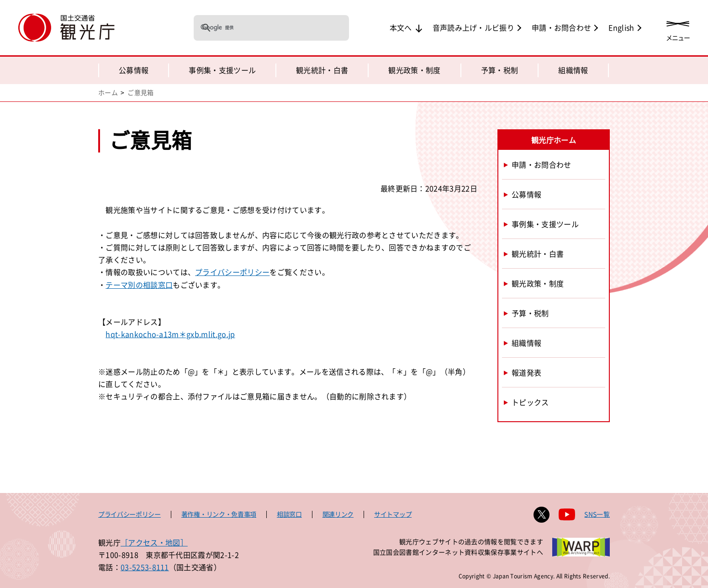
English (621, 27)
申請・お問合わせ (562, 27)
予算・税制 (500, 70)
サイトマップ (393, 514)
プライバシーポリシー (232, 272)
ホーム (108, 92)
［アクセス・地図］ (154, 542)
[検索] (259, 27)
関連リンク (338, 514)
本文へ (401, 27)
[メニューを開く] (678, 29)
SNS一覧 (597, 514)
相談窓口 (289, 514)
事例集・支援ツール (222, 70)
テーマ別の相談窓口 (139, 285)
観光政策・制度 (414, 70)
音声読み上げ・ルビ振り (474, 27)
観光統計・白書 (322, 70)
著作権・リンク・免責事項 (219, 514)
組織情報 (573, 70)
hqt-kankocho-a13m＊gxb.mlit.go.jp (170, 334)
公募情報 (134, 70)
